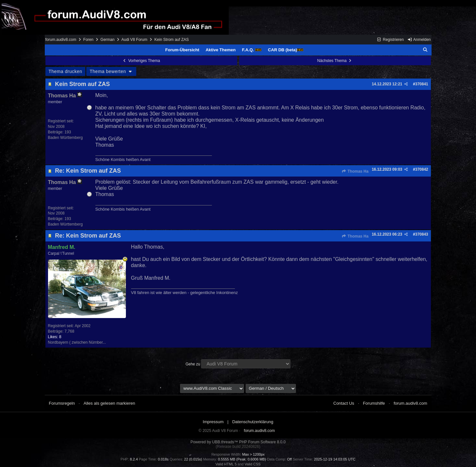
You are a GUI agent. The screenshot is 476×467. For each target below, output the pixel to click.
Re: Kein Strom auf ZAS (88, 171)
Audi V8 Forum (134, 40)
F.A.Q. (252, 50)
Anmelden (419, 40)
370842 (421, 169)
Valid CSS (253, 464)
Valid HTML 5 (226, 464)
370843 (421, 234)
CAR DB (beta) (286, 50)
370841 (421, 84)
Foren (88, 40)
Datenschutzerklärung (253, 422)
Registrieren (390, 40)
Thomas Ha (355, 171)
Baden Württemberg (65, 138)
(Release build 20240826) (238, 447)
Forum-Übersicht (182, 50)
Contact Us (344, 403)
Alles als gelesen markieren (110, 403)
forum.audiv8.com (61, 40)
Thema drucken (66, 71)
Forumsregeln (62, 403)
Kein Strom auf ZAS (83, 84)
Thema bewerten (111, 71)
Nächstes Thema (335, 61)
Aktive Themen (221, 50)
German (108, 40)
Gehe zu (193, 364)
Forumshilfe (374, 403)
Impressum (213, 422)
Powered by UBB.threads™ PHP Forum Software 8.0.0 (238, 442)
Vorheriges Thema (141, 61)
